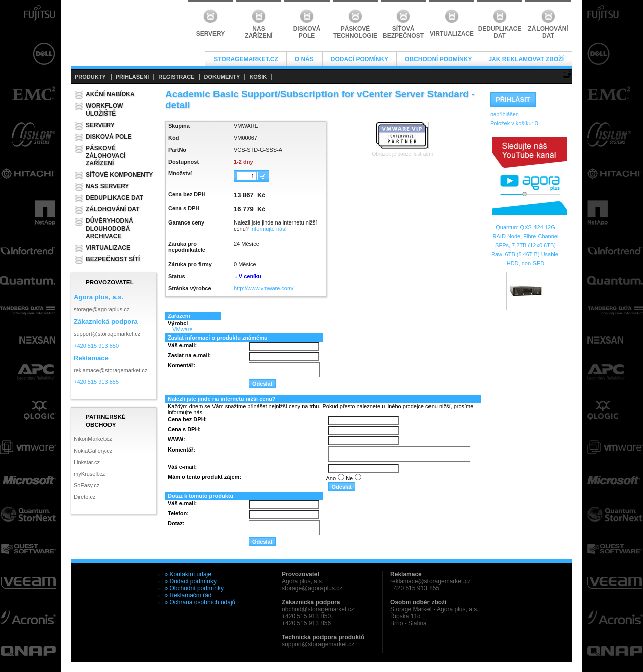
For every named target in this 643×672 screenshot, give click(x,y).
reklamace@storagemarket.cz (111, 370)
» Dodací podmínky (191, 581)
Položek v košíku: (514, 123)
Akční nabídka (110, 94)
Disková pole (109, 137)
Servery (100, 125)
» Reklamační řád (188, 595)
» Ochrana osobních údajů (200, 602)
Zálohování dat (113, 209)
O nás (304, 59)
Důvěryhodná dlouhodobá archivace (110, 229)
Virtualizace (108, 248)
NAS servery (107, 186)
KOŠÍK (258, 77)
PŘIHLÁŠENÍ (132, 77)
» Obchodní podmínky (194, 588)
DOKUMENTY (222, 77)
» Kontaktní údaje (188, 574)
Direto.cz (85, 497)
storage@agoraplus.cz (101, 309)
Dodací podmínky (359, 59)
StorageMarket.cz (246, 59)
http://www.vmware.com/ (263, 288)
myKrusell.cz (89, 474)
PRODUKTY (90, 77)
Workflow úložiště (104, 110)
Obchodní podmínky (438, 59)
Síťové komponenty (119, 175)
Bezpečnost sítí (113, 259)
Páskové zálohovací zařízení (105, 156)
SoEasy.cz (87, 485)
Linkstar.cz (87, 462)
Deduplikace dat (115, 198)
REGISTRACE (176, 77)
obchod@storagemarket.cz (318, 609)
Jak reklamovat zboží (526, 59)
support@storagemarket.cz (107, 334)
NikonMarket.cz (93, 439)
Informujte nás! (269, 229)
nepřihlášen (505, 114)
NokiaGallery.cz (93, 451)
